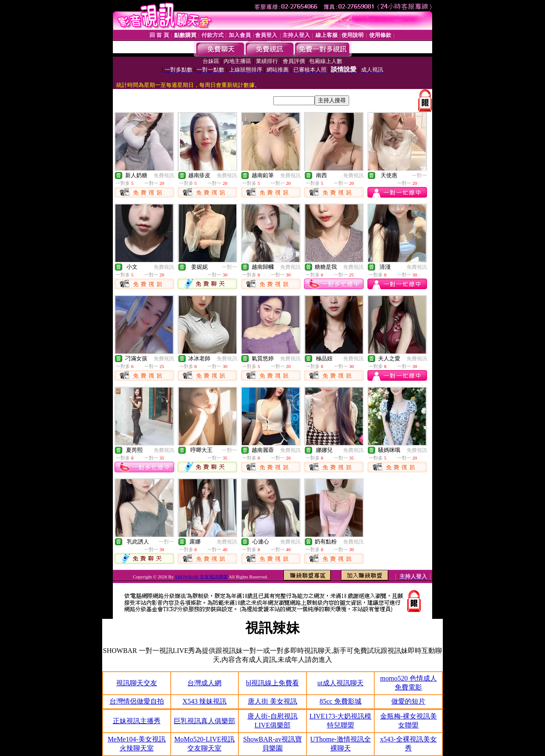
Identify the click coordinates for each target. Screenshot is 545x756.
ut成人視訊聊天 (340, 683)
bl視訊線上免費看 (272, 683)
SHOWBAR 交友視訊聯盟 (201, 577)
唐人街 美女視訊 (272, 701)
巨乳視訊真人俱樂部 (204, 721)
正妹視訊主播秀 (137, 721)
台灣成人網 (204, 683)
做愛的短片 (408, 701)
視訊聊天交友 (137, 683)
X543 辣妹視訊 (205, 701)
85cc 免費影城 (340, 701)
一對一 (419, 175)
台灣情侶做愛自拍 (137, 701)
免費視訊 (164, 175)
